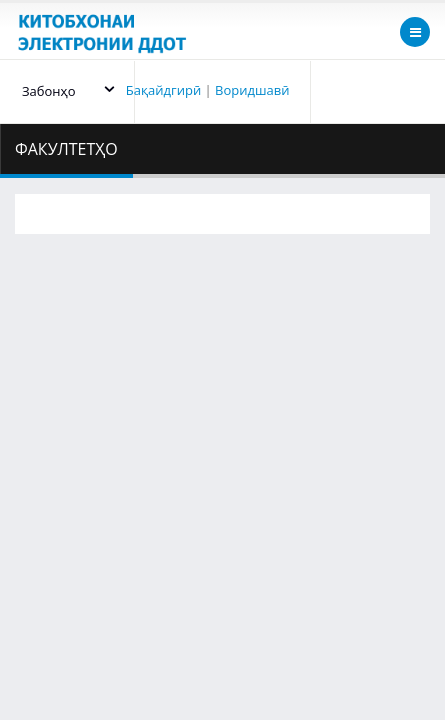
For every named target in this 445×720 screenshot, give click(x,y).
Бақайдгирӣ (163, 90)
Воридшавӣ (252, 90)
